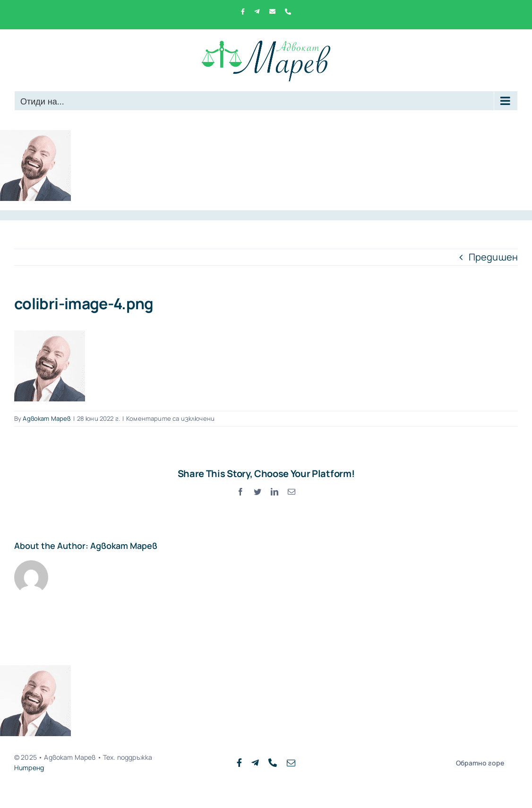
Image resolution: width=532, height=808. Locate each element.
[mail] (291, 763)
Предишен (493, 257)
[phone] (273, 763)
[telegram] (255, 763)
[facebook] (239, 763)
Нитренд (29, 768)
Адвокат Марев (47, 418)
